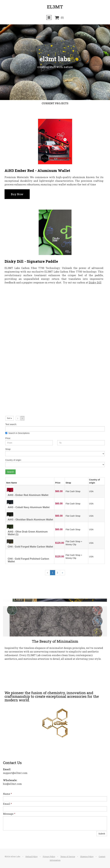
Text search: (11, 424)
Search (10, 472)
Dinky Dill (95, 282)
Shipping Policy (87, 856)
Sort (9, 418)
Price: (8, 438)
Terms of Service (68, 856)
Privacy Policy (49, 856)
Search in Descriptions (17, 433)
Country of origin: (13, 460)
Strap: (8, 449)
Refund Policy (32, 856)
